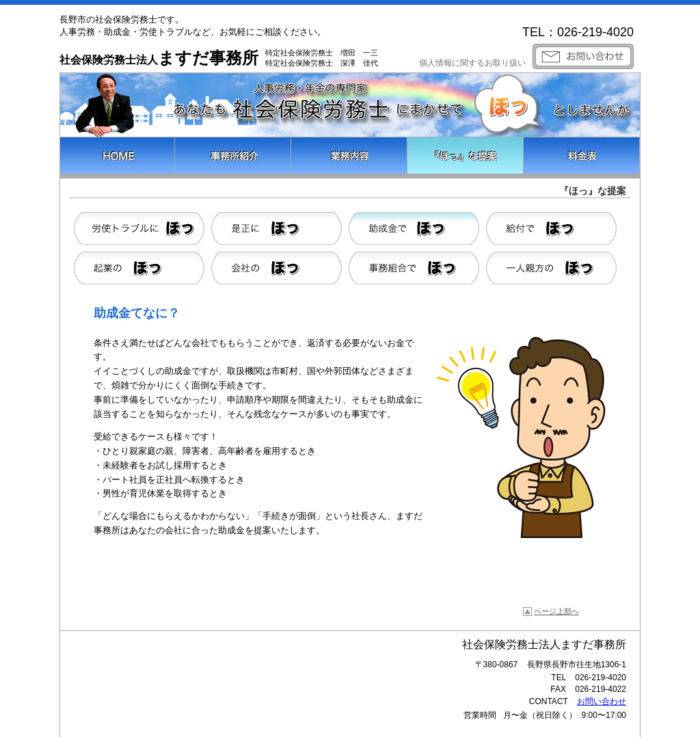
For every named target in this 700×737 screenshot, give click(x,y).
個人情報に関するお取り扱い (472, 63)
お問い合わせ (602, 701)
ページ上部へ (556, 611)
